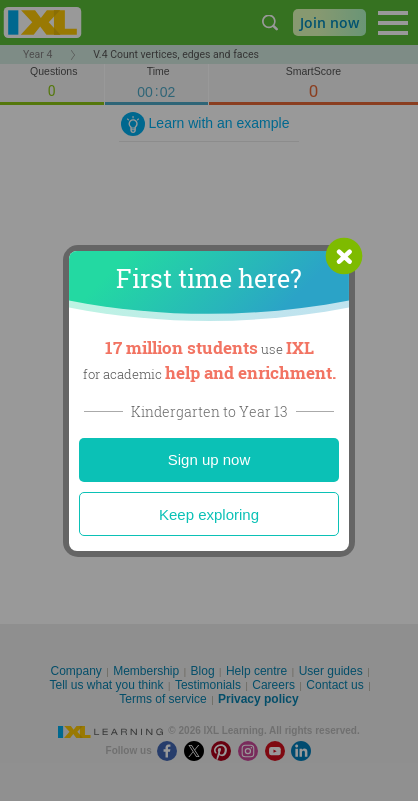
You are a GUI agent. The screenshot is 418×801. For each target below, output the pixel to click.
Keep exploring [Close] (209, 514)
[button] (344, 256)
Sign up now (209, 459)
